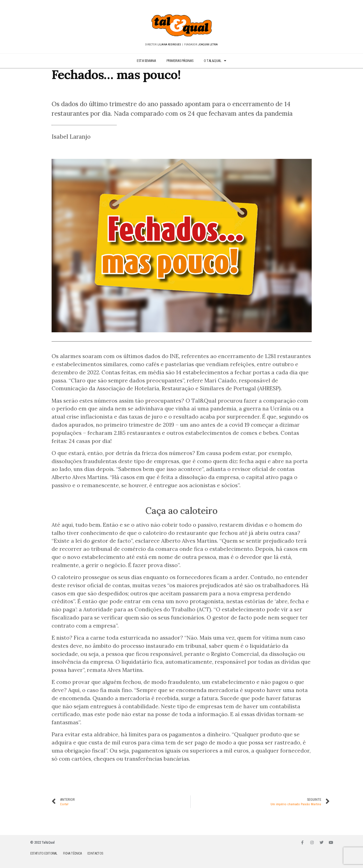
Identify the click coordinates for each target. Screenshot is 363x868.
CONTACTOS (95, 853)
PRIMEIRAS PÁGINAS (180, 61)
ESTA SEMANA (146, 61)
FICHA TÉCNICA (72, 853)
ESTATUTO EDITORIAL (44, 853)
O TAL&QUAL (215, 61)
